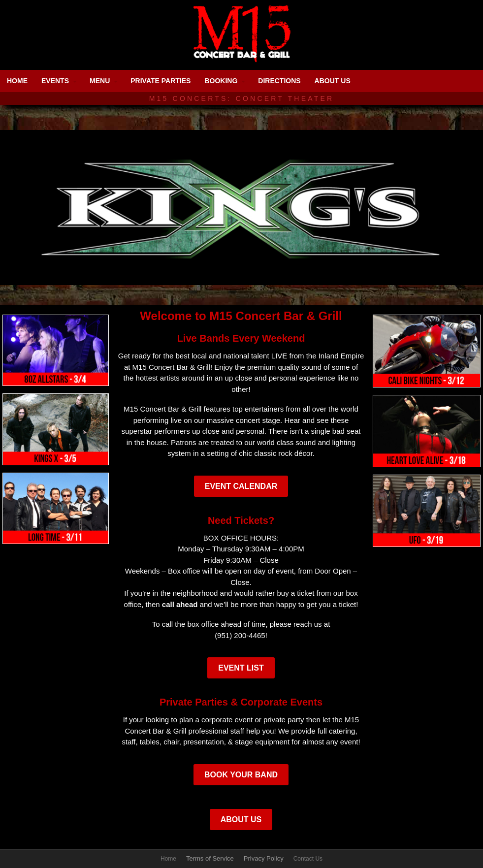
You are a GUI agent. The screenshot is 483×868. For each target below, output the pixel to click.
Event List (241, 668)
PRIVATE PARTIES (161, 81)
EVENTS (55, 81)
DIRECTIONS (279, 81)
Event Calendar (241, 486)
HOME (17, 81)
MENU (100, 81)
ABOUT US (333, 81)
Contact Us (308, 859)
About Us (241, 820)
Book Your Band (241, 775)
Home (168, 859)
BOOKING (221, 81)
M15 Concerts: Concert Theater (242, 98)
